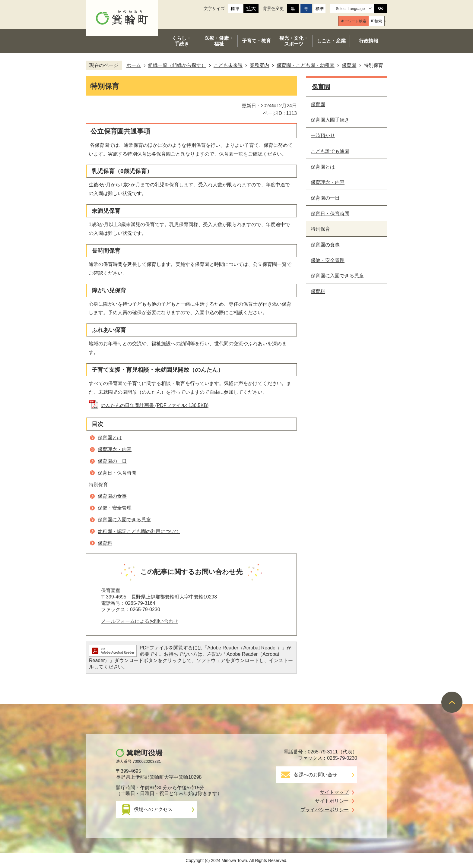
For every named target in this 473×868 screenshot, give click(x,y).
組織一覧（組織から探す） (177, 65)
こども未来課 (228, 65)
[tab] (354, 21)
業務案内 (259, 65)
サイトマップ (334, 792)
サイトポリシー (332, 801)
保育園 (349, 65)
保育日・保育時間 (117, 473)
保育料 (105, 543)
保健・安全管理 (115, 508)
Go (381, 8)
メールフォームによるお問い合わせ (140, 621)
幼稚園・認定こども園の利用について (139, 531)
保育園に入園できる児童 (124, 520)
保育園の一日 (112, 461)
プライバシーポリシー (325, 810)
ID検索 (376, 21)
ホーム (134, 65)
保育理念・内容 (115, 449)
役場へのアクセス (153, 809)
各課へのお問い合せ (316, 775)
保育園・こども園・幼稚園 (306, 65)
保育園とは (110, 438)
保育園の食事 (112, 496)
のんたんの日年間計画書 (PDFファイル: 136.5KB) (155, 405)
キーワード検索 (354, 21)
